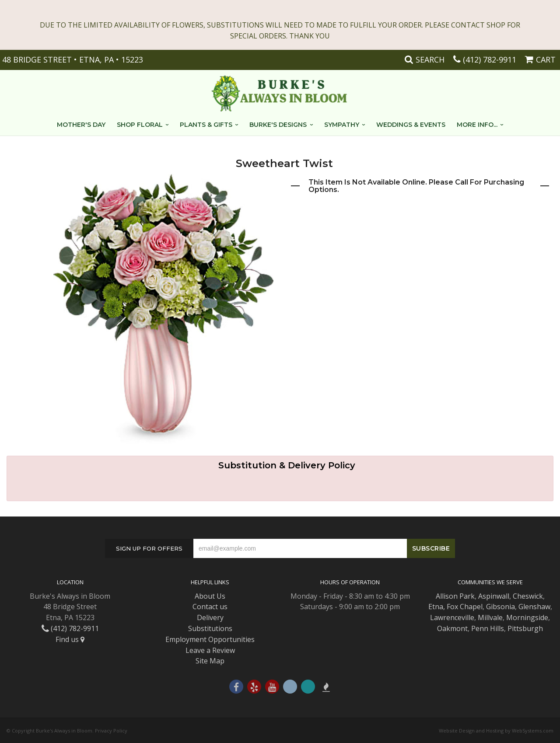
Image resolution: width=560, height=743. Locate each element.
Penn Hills (488, 628)
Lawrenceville (452, 617)
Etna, (437, 607)
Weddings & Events (411, 125)
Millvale (490, 617)
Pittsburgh (525, 628)
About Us (210, 596)
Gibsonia (500, 607)
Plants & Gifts (206, 125)
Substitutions (210, 628)
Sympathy (342, 125)
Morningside (527, 617)
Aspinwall (494, 596)
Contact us (210, 607)
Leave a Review (210, 650)
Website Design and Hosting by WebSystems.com (496, 731)
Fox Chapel (465, 607)
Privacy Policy (111, 731)
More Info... (477, 125)
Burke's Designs (278, 125)
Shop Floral (140, 125)
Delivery (210, 617)
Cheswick (528, 596)
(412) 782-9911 (490, 59)
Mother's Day (81, 125)
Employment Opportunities (210, 639)
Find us (70, 639)
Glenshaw (534, 607)
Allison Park (455, 596)
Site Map (210, 661)
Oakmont (452, 628)
